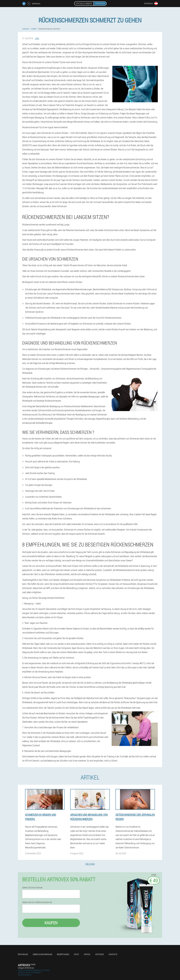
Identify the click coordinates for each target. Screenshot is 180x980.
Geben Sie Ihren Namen (32, 888)
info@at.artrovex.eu (26, 968)
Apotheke (100, 954)
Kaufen (51, 923)
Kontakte (113, 954)
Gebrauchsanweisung (42, 954)
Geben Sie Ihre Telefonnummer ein (37, 902)
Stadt (76, 954)
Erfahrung (23, 954)
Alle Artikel (90, 864)
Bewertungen (63, 954)
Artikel (87, 954)
